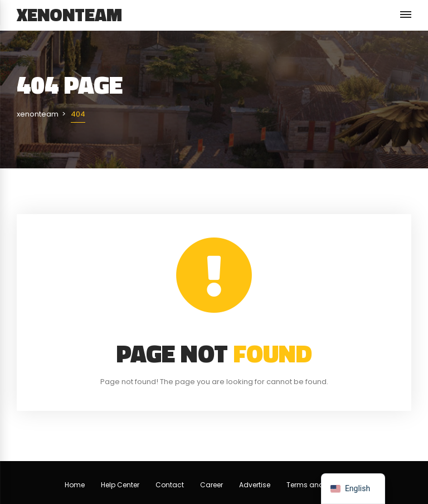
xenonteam (69, 14)
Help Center (120, 485)
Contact (170, 485)
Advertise (255, 485)
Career (211, 485)
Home (75, 485)
